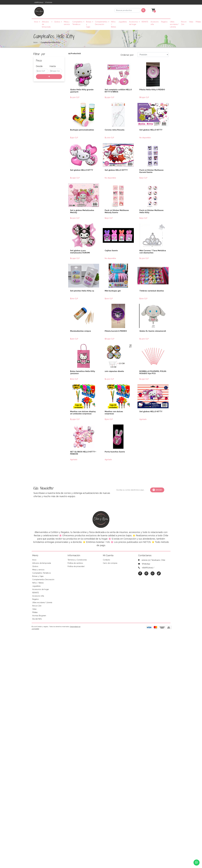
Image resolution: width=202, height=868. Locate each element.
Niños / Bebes (114, 24)
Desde (39, 66)
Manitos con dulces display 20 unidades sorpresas (83, 413)
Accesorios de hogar (134, 23)
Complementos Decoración (101, 23)
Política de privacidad (76, 566)
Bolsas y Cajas (89, 24)
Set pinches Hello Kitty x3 (82, 291)
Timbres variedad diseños (152, 291)
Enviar (157, 490)
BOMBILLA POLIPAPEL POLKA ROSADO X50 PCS (153, 372)
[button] (153, 10)
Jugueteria (123, 22)
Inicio (36, 22)
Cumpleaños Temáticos (77, 23)
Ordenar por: (127, 55)
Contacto (106, 560)
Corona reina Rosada (115, 130)
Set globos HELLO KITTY (151, 130)
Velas (191, 22)
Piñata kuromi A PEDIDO (116, 331)
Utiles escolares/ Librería (174, 24)
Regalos (164, 22)
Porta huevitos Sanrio (115, 452)
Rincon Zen (184, 23)
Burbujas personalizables (82, 130)
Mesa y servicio (67, 23)
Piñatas (198, 22)
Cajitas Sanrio (111, 251)
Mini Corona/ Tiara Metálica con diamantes (153, 252)
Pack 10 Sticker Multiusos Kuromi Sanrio (151, 171)
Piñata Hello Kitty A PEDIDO (152, 90)
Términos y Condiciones (77, 560)
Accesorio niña (155, 23)
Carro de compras (110, 563)
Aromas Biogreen (39, 616)
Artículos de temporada (46, 24)
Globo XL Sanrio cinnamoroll (153, 331)
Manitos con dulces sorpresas (114, 413)
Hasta (53, 66)
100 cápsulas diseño (114, 371)
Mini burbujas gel (113, 291)
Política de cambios (75, 563)
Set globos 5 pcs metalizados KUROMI (80, 252)
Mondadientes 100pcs (81, 331)
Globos (57, 22)
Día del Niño (37, 619)
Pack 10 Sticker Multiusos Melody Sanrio (117, 211)
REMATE (145, 22)
